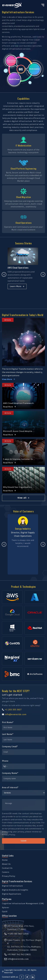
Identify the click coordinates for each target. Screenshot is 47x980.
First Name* (8, 722)
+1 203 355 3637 (12, 710)
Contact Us (7, 868)
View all (24, 498)
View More (9, 379)
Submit (23, 841)
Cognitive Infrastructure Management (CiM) (23, 903)
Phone (5, 761)
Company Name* (10, 773)
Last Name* (8, 734)
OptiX (5, 911)
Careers (6, 872)
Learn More (18, 286)
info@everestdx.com (14, 714)
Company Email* (10, 747)
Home (5, 860)
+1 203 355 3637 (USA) (16, 934)
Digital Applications (12, 894)
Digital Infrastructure (12, 886)
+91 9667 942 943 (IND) (17, 955)
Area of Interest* (10, 788)
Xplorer (6, 907)
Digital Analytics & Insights (15, 890)
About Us (6, 864)
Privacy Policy (9, 876)
